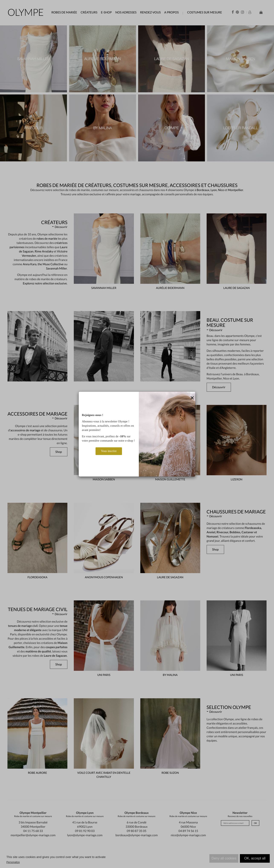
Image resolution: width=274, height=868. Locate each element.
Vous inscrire (109, 451)
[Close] (192, 398)
